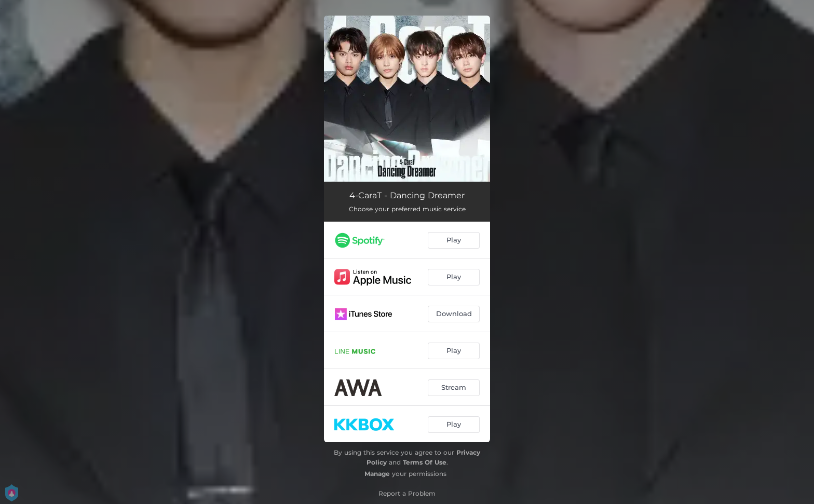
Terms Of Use (425, 462)
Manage (377, 474)
